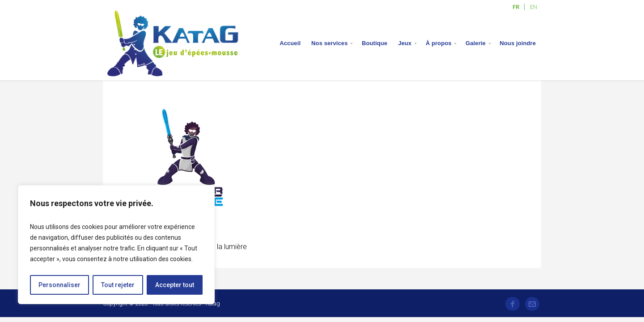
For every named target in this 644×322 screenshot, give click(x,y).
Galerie (476, 43)
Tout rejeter (118, 285)
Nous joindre (518, 43)
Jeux (405, 43)
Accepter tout (175, 285)
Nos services (329, 43)
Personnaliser (59, 285)
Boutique (375, 43)
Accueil (290, 43)
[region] (116, 245)
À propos (439, 43)
